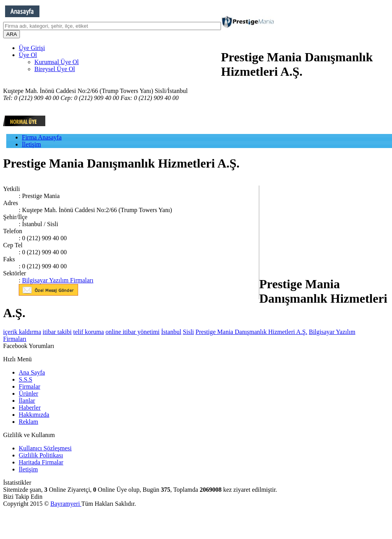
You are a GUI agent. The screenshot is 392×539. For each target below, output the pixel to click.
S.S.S (26, 379)
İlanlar (27, 401)
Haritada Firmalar (41, 462)
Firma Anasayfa (42, 137)
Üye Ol (28, 55)
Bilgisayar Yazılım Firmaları (58, 280)
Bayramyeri (66, 504)
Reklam (29, 422)
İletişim (31, 144)
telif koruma (89, 332)
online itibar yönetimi (133, 332)
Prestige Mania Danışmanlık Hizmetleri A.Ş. (251, 332)
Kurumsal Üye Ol (57, 62)
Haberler (30, 408)
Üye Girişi (32, 48)
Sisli (188, 332)
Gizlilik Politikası (41, 455)
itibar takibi (57, 332)
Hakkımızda (34, 415)
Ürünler (29, 394)
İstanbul (171, 332)
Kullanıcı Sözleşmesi (45, 448)
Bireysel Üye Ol (55, 69)
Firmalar (29, 386)
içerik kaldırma (22, 332)
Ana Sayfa (32, 372)
